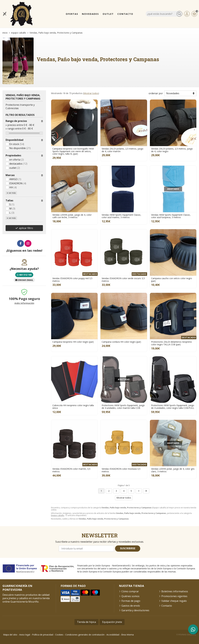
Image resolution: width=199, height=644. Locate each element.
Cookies (59, 635)
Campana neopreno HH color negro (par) (73, 342)
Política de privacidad (43, 635)
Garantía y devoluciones (135, 610)
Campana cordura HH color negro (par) (121, 342)
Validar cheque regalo (174, 601)
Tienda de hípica (86, 622)
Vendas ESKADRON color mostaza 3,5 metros (121, 470)
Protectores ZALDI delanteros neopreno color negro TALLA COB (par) (171, 343)
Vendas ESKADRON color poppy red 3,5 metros (72, 280)
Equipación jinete (112, 622)
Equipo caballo (58, 515)
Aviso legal (25, 635)
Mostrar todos (91, 93)
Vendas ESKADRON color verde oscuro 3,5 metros (123, 280)
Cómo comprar (130, 591)
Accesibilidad (113, 635)
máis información (24, 303)
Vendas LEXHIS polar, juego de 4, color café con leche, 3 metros (72, 216)
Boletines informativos (175, 591)
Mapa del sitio (10, 635)
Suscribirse (128, 548)
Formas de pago (131, 601)
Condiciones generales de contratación (85, 635)
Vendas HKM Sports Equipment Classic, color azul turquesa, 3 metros (171, 216)
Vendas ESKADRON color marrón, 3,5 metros (71, 470)
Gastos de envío (131, 606)
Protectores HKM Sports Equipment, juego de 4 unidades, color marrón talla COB (123, 407)
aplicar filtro (26, 228)
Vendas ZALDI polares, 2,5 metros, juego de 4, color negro (172, 150)
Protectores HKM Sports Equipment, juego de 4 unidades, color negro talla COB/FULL (173, 407)
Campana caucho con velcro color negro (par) (172, 280)
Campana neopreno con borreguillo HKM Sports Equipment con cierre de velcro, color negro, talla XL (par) (73, 151)
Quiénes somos (130, 596)
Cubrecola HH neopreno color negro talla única (73, 407)
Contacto (167, 606)
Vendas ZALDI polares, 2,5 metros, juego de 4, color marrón (123, 150)
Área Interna (127, 635)
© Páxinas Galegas (186, 635)
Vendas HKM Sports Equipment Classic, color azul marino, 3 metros (121, 216)
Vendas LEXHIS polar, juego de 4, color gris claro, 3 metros (173, 470)
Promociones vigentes (174, 596)
